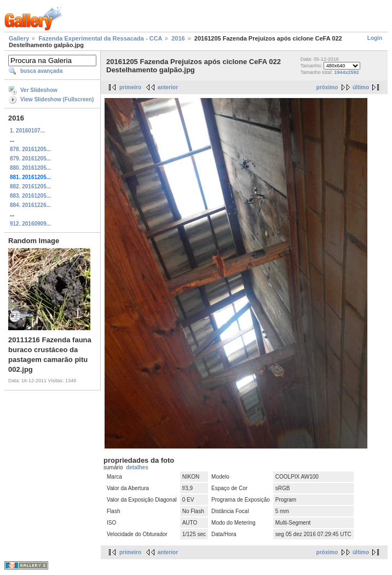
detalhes (137, 467)
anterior (168, 87)
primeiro (130, 87)
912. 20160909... (30, 224)
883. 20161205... (30, 196)
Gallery (19, 38)
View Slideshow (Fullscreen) (57, 99)
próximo (327, 87)
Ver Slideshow (39, 90)
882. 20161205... (30, 186)
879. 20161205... (30, 159)
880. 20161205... (30, 168)
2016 (178, 38)
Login (375, 38)
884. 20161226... (30, 205)
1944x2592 (346, 72)
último (361, 87)
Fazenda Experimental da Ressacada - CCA (100, 38)
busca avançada (41, 71)
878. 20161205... (30, 149)
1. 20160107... (27, 131)
